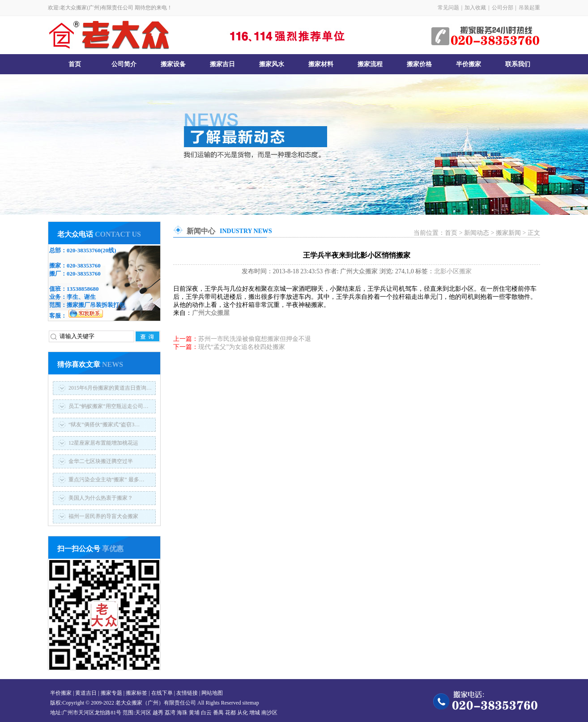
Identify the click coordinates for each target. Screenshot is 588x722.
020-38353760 (84, 250)
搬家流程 (370, 64)
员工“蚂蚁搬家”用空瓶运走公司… (109, 406)
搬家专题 (111, 693)
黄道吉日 (86, 693)
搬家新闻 (508, 233)
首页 (75, 64)
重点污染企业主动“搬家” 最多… (107, 480)
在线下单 (162, 693)
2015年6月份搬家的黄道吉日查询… (110, 388)
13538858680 (83, 289)
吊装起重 (529, 8)
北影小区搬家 (453, 271)
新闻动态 (477, 233)
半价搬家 (469, 64)
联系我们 (518, 64)
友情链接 (187, 693)
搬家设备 (173, 64)
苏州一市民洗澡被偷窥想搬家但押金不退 (255, 339)
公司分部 (503, 8)
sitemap (250, 703)
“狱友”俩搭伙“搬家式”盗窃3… (104, 425)
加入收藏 (475, 8)
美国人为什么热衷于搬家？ (101, 498)
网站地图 (212, 693)
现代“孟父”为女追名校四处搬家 (242, 347)
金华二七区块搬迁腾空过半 (101, 461)
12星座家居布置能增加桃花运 (103, 443)
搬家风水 (272, 64)
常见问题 (448, 8)
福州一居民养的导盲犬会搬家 (103, 516)
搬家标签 (136, 693)
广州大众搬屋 (211, 313)
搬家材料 (321, 64)
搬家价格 (419, 64)
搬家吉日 (222, 64)
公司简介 (124, 64)
